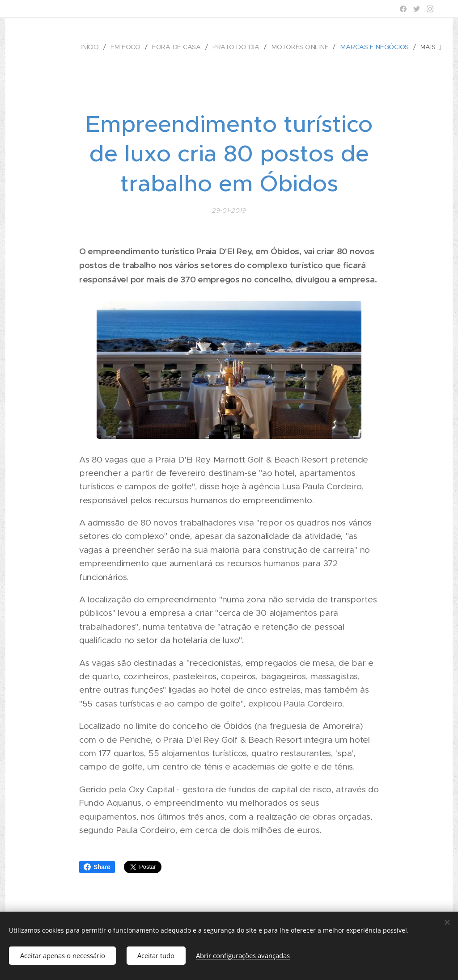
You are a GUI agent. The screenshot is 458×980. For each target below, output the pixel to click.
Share (97, 867)
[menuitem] (95, 47)
